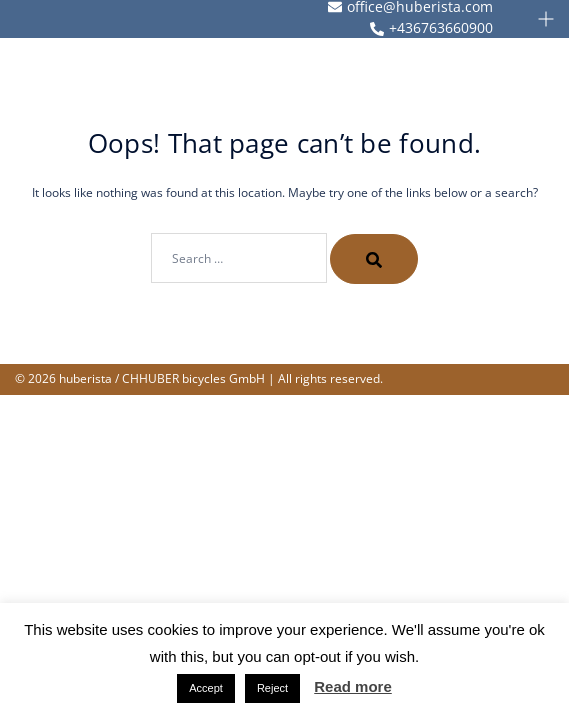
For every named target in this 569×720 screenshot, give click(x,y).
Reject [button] (272, 688)
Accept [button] (206, 688)
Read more (353, 686)
